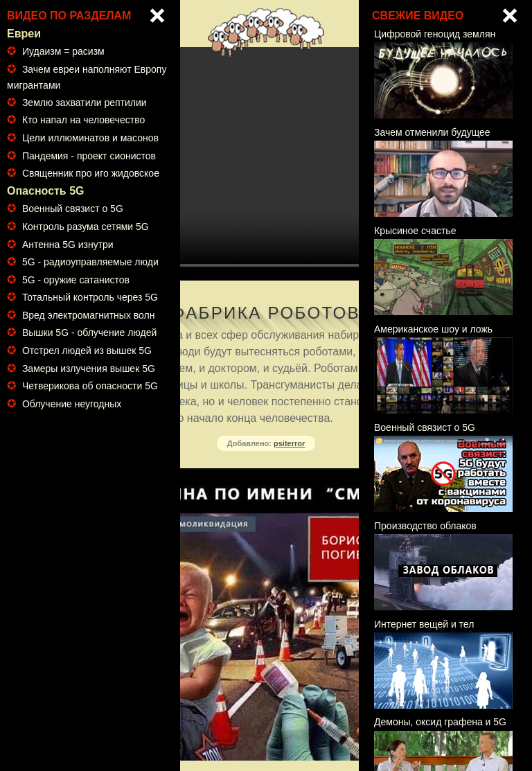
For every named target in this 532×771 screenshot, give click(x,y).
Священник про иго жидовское (91, 173)
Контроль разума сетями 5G (86, 227)
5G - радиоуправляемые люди (90, 262)
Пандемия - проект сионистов (89, 156)
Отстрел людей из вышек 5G (87, 351)
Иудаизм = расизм (63, 51)
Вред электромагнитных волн (89, 315)
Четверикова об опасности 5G (90, 386)
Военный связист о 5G (73, 209)
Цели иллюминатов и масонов (90, 138)
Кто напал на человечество (83, 120)
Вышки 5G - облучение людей (89, 333)
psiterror (289, 443)
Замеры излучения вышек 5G (89, 369)
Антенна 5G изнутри (68, 245)
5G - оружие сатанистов (76, 280)
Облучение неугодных (72, 404)
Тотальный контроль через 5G (90, 297)
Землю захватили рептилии (85, 103)
